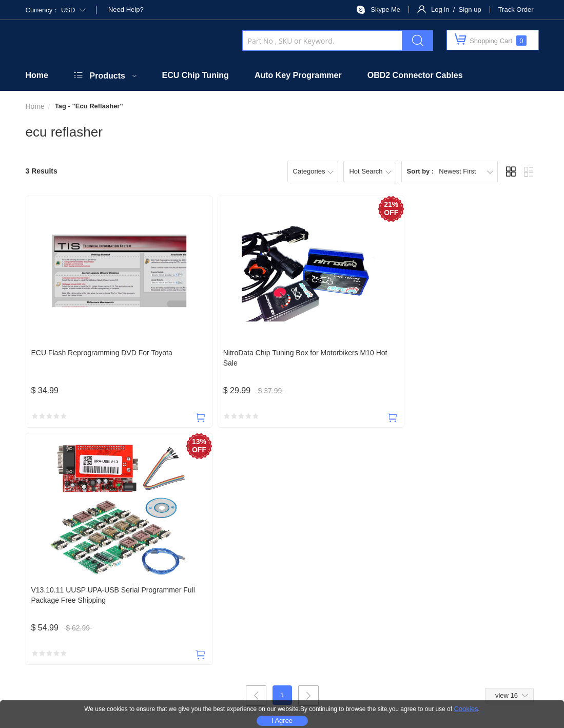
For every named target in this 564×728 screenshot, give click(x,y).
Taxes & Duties (286, 585)
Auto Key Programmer (298, 75)
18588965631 (51, 540)
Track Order (516, 9)
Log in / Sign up (456, 9)
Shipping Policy (347, 585)
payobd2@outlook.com (263, 540)
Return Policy (405, 585)
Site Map (438, 688)
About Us (67, 585)
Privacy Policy (461, 585)
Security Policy (226, 585)
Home (37, 75)
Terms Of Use (390, 688)
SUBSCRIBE (395, 610)
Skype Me (385, 9)
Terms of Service (517, 585)
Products (108, 76)
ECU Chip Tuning (196, 75)
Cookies (466, 709)
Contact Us (111, 585)
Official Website (166, 585)
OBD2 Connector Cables (415, 75)
